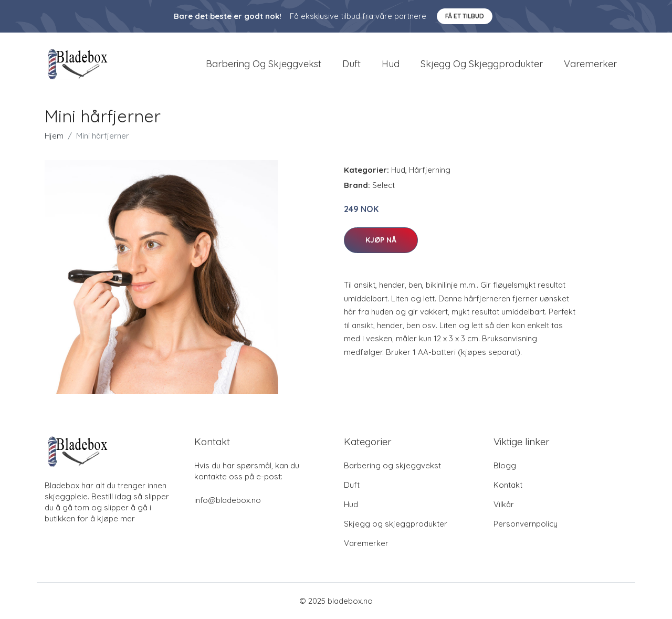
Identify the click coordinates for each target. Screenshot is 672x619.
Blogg (505, 465)
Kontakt (508, 485)
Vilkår (504, 504)
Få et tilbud (465, 16)
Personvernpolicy (526, 524)
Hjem (54, 136)
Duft (351, 64)
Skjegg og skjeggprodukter (482, 64)
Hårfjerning (430, 170)
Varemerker (590, 64)
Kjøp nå (381, 240)
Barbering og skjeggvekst (264, 64)
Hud (391, 64)
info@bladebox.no (228, 500)
